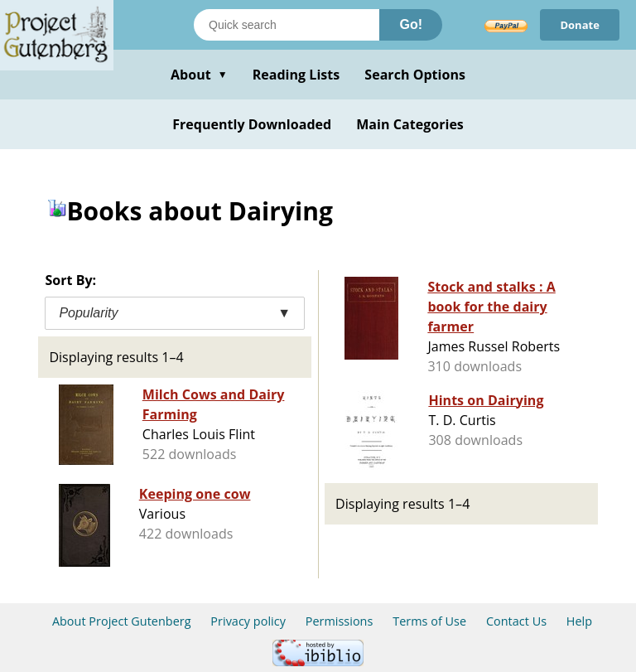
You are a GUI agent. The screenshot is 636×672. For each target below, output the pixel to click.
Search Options (415, 75)
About (199, 75)
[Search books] (287, 25)
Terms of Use (429, 621)
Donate (580, 25)
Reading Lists (296, 75)
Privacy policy (248, 621)
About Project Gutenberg (122, 621)
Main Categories (410, 124)
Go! (411, 24)
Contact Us (516, 621)
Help (579, 621)
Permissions (340, 621)
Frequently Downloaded (252, 124)
